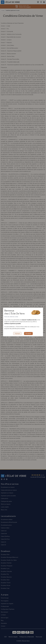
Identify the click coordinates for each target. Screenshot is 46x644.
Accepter (28, 334)
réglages (17, 334)
